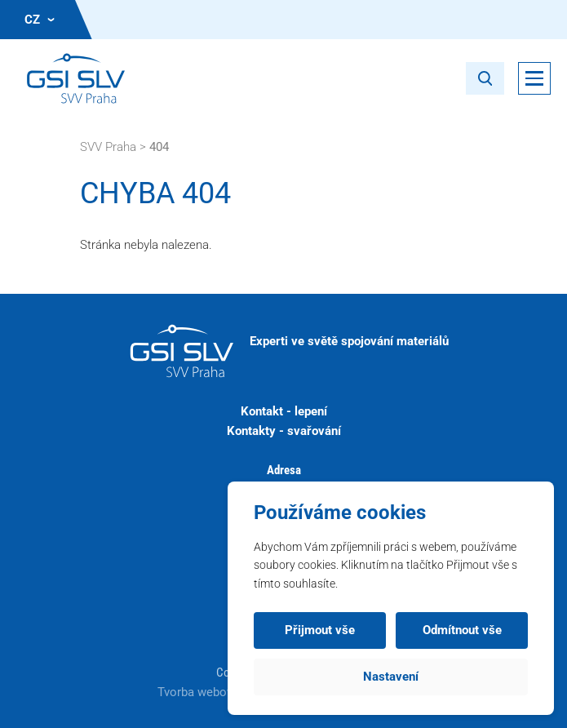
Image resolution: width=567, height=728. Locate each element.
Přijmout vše (320, 630)
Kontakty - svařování (284, 431)
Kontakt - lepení (284, 411)
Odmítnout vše (462, 630)
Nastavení (391, 677)
